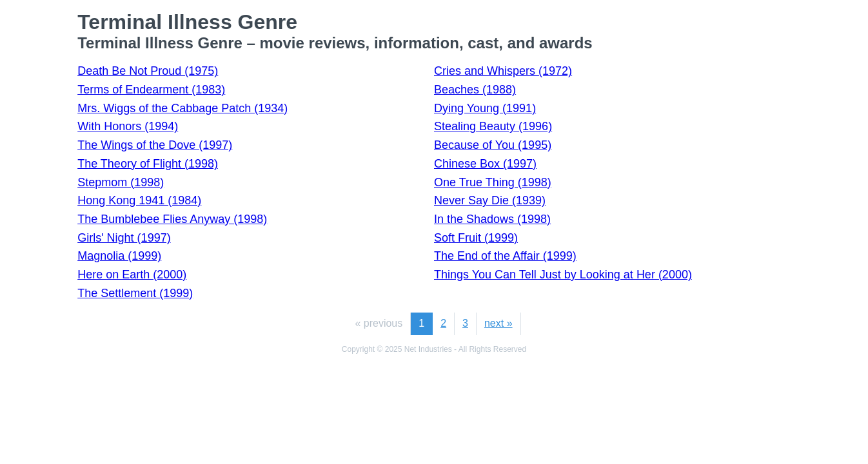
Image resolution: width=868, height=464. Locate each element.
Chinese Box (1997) (485, 164)
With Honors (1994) (128, 126)
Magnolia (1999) (119, 256)
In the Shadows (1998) (492, 219)
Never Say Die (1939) (490, 200)
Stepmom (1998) (121, 182)
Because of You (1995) (493, 145)
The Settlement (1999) (135, 293)
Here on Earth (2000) (132, 275)
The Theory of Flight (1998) (148, 164)
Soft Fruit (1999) (476, 238)
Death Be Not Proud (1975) (148, 71)
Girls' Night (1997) (124, 238)
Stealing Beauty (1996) (493, 126)
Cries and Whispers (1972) (503, 71)
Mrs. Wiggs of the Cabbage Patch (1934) (182, 108)
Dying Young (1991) (485, 108)
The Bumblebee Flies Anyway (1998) (172, 219)
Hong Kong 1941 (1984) (139, 200)
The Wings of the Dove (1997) (155, 145)
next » (498, 323)
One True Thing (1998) (493, 182)
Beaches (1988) (475, 90)
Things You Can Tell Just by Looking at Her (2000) (563, 275)
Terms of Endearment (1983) (151, 90)
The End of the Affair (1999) (505, 256)
